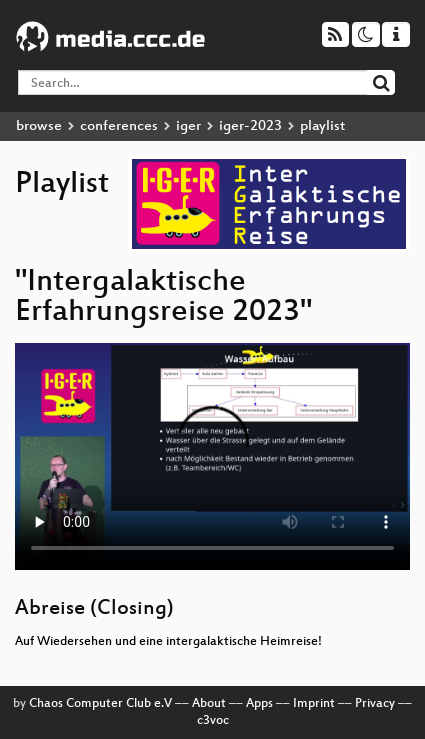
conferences (119, 126)
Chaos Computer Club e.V (100, 704)
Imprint (314, 704)
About (209, 704)
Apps (259, 704)
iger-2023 (250, 126)
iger (188, 126)
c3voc (213, 721)
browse (39, 126)
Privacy (375, 704)
